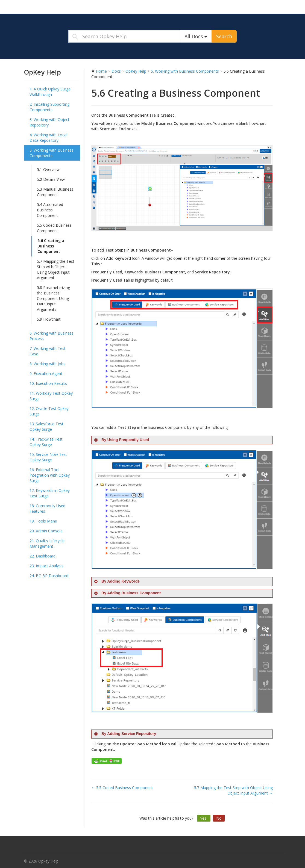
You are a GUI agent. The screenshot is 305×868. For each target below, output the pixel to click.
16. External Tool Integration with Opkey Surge (50, 475)
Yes (204, 818)
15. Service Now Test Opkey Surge (48, 457)
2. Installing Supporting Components (49, 107)
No (219, 818)
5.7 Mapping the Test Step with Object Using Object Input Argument (56, 269)
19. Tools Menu (43, 521)
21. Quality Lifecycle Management (47, 543)
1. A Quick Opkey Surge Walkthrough (50, 92)
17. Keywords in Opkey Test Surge (50, 493)
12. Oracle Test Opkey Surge (49, 411)
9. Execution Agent (46, 374)
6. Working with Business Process (52, 336)
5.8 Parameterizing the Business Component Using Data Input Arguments (53, 298)
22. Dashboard (42, 556)
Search (224, 36)
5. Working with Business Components (52, 153)
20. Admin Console (46, 531)
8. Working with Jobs (47, 364)
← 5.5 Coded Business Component (122, 788)
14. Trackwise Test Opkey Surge (46, 442)
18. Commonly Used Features (47, 508)
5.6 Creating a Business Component (51, 246)
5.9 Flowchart (49, 319)
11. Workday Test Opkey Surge (51, 396)
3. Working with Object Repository (49, 122)
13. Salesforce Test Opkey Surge (46, 426)
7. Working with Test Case (48, 351)
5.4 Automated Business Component (50, 210)
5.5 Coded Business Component (54, 228)
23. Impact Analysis (46, 566)
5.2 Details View (51, 179)
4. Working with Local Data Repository (48, 138)
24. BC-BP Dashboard (49, 576)
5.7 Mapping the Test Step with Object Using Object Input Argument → (233, 790)
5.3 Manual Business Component (55, 192)
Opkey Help (58, 7)
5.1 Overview (48, 169)
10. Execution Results (48, 383)
